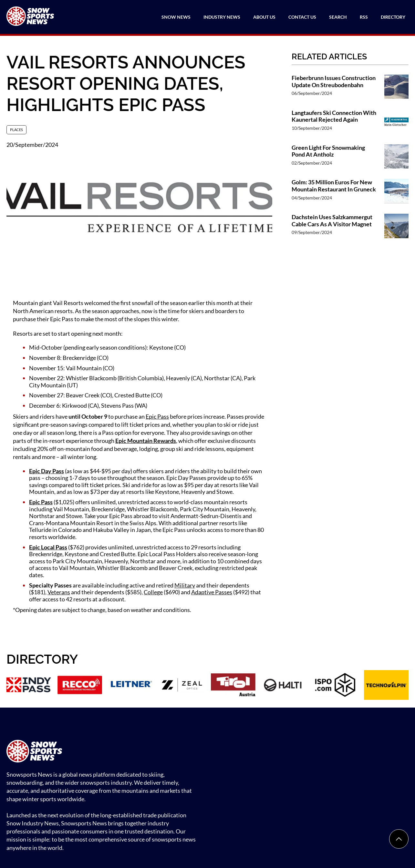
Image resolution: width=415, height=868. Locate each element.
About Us (264, 17)
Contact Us (302, 17)
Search (338, 17)
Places (16, 130)
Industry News (222, 17)
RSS (364, 17)
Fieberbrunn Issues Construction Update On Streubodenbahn (334, 82)
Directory (393, 17)
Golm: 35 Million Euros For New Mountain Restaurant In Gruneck (334, 186)
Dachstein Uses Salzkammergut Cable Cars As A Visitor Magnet (332, 221)
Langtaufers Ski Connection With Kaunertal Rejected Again (334, 116)
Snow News (176, 17)
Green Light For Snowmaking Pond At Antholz (328, 151)
